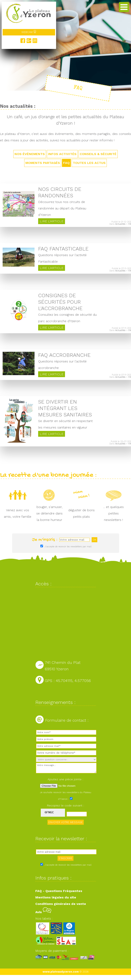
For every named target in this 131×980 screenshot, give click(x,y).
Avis (43, 912)
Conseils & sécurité (98, 154)
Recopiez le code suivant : (66, 805)
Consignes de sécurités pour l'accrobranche (60, 302)
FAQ (66, 163)
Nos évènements (30, 154)
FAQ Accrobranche (64, 355)
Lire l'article (52, 221)
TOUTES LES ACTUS (89, 163)
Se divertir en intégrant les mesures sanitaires (65, 408)
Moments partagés (43, 163)
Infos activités (62, 154)
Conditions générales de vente (61, 904)
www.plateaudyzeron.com (61, 972)
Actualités (120, 224)
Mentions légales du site (56, 897)
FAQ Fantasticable (63, 249)
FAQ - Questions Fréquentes (59, 891)
